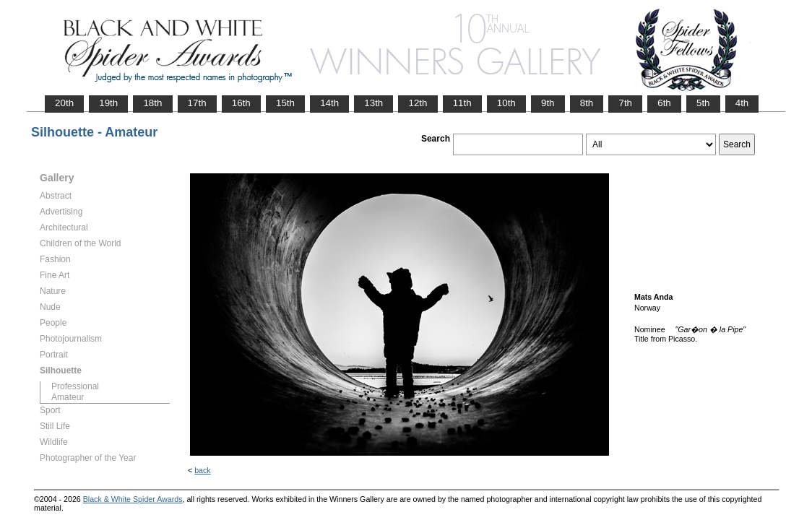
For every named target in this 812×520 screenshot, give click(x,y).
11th (462, 103)
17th (197, 103)
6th (664, 103)
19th (108, 103)
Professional (75, 386)
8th (587, 103)
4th (742, 103)
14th (329, 103)
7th (625, 103)
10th (506, 103)
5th (703, 103)
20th (64, 103)
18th (152, 103)
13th (373, 103)
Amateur (68, 397)
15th (285, 103)
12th (418, 103)
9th (548, 103)
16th (241, 103)
